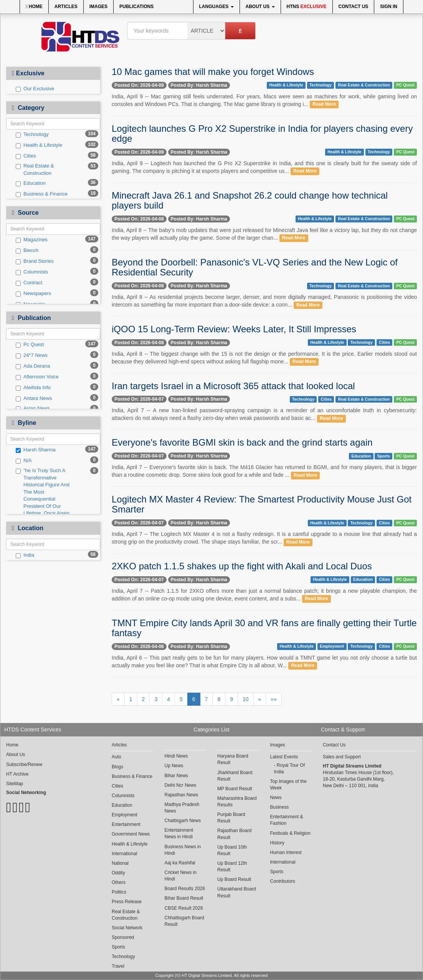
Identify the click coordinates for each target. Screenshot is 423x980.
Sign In (389, 7)
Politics (119, 892)
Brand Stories (35, 261)
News (276, 798)
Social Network (127, 928)
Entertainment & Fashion (287, 820)
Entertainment (126, 824)
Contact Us (354, 7)
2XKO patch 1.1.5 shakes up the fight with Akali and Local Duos (242, 566)
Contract (29, 283)
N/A (24, 461)
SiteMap (15, 784)
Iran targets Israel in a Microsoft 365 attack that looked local (233, 386)
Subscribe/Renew (24, 764)
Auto (116, 757)
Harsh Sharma (36, 450)
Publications (136, 7)
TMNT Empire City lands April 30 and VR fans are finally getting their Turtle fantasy (264, 628)
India (25, 555)
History (277, 843)
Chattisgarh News (183, 821)
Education (31, 183)
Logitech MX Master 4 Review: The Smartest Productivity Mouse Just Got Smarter (262, 504)
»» (274, 699)
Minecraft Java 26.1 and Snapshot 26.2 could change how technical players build (250, 200)
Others (119, 882)
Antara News (34, 398)
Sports (384, 456)
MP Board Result (235, 789)
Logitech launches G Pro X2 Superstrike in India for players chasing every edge (262, 133)
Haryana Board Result (233, 759)
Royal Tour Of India (290, 769)
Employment (332, 647)
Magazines (32, 240)
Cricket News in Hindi (181, 876)
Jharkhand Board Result (235, 776)
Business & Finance (42, 194)
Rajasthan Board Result (234, 834)
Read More (324, 104)
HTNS (307, 7)
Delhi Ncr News (181, 785)
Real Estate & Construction (35, 169)
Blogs (117, 767)
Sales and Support (342, 757)
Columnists (32, 272)
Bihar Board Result (184, 898)
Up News (174, 766)
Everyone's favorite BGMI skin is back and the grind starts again (242, 442)
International (124, 854)
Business (280, 807)
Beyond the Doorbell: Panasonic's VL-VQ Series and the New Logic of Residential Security (255, 267)
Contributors (283, 881)
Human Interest (286, 852)
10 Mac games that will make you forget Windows (213, 72)
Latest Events (284, 757)
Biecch (27, 250)
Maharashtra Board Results (237, 802)
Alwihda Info (33, 388)
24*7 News (32, 355)
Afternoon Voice (37, 377)
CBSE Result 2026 (184, 908)
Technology (32, 134)
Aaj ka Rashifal (180, 863)
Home (34, 7)
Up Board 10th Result (232, 850)
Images (98, 7)
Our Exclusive (35, 89)
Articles (66, 7)
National (120, 863)
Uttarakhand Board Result (237, 892)
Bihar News (176, 776)
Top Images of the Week (288, 785)
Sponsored (123, 937)
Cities (26, 156)
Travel (118, 966)
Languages (216, 7)
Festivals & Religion (290, 833)
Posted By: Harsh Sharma (199, 85)
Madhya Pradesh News (182, 808)
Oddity (118, 873)
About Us (260, 7)
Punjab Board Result (231, 818)
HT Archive (17, 774)
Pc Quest (30, 345)
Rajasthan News (181, 795)
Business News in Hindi (183, 850)
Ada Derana (33, 366)
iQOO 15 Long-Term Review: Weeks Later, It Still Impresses (234, 329)
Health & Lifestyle (39, 145)
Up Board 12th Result (232, 866)
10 (246, 699)
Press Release (127, 902)
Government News (131, 834)
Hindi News (176, 756)
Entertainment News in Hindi (179, 833)
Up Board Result (234, 879)
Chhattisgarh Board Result (184, 921)
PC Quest (405, 85)
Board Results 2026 (185, 889)
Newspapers (33, 294)
